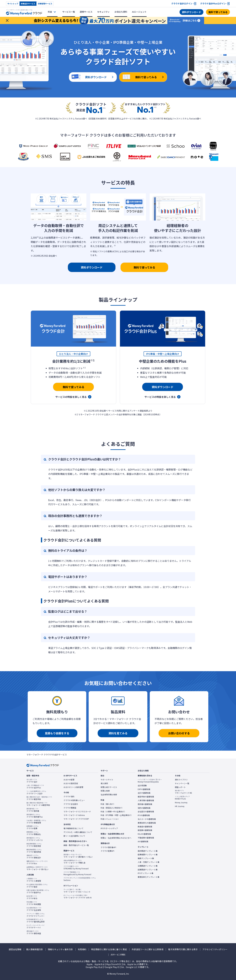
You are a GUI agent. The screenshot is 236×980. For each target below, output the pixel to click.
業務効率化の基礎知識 (147, 823)
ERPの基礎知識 (144, 789)
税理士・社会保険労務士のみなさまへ (116, 838)
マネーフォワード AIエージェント (77, 891)
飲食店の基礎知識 (145, 827)
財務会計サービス (28, 4)
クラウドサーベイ (36, 926)
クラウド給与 (32, 897)
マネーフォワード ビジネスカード (77, 812)
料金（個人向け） (108, 804)
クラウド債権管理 (36, 822)
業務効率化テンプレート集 (149, 877)
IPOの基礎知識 (144, 815)
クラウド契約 (69, 796)
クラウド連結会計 (34, 857)
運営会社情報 (15, 949)
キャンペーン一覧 (182, 783)
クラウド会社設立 (71, 804)
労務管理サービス (45, 4)
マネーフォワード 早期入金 (75, 862)
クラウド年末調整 (34, 903)
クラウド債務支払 (34, 833)
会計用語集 (142, 786)
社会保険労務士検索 (109, 795)
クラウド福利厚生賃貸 (36, 921)
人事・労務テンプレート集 (149, 862)
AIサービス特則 (118, 955)
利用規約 (82, 949)
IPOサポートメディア (109, 828)
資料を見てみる (118, 733)
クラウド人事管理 (34, 880)
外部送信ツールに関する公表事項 (147, 949)
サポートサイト (107, 780)
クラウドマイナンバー (36, 915)
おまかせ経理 (69, 780)
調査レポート (180, 787)
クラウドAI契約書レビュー (74, 800)
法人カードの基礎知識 (147, 819)
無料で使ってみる (218, 12)
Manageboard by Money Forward (77, 873)
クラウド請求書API (108, 847)
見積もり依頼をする (57, 733)
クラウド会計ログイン (182, 4)
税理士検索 (105, 791)
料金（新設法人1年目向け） (112, 808)
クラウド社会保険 (34, 909)
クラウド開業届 (70, 808)
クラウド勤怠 (37, 886)
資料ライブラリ (181, 780)
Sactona (80, 879)
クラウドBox (37, 862)
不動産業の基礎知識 (146, 838)
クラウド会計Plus (35, 787)
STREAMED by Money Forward (76, 867)
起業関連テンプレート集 (148, 870)
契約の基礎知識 (144, 808)
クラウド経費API (107, 851)
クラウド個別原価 (34, 851)
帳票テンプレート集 (146, 858)
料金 (50, 12)
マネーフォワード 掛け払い (37, 868)
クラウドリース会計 (36, 792)
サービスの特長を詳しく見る (71, 397)
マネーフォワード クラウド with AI (78, 897)
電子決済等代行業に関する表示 (183, 949)
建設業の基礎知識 (145, 830)
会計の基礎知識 (144, 793)
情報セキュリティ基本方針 (60, 949)
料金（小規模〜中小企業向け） (113, 812)
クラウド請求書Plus (35, 816)
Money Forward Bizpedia (150, 781)
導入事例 (104, 783)
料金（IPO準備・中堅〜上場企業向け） (117, 815)
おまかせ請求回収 (71, 783)
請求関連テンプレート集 (148, 851)
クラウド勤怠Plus (38, 891)
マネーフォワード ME (183, 792)
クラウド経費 (33, 827)
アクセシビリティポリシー (215, 949)
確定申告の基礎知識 (146, 797)
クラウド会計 (32, 781)
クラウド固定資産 (34, 845)
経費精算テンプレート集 (148, 855)
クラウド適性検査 (34, 932)
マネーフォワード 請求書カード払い (78, 856)
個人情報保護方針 (35, 949)
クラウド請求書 (33, 810)
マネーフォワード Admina (74, 815)
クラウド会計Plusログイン (213, 4)
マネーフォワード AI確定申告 (38, 804)
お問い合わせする (179, 733)
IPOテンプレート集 (146, 873)
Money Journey (181, 803)
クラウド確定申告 (39, 798)
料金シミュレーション (110, 819)
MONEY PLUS (182, 798)
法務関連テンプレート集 (148, 866)
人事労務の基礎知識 (146, 800)
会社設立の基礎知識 (146, 812)
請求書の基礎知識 (145, 804)
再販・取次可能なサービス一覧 (76, 845)
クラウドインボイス (35, 839)
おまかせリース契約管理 (73, 787)
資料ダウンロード (191, 12)
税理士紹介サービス (109, 787)
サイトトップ (13, 4)
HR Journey (180, 806)
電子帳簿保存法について (73, 828)
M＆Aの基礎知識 (144, 834)
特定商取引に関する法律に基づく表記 (109, 949)
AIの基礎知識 (143, 841)
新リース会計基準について (74, 836)
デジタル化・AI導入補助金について (78, 832)
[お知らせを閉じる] (7, 20)
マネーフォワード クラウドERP (76, 819)
